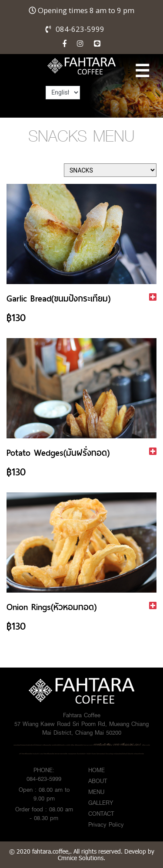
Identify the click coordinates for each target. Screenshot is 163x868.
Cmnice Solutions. (81, 858)
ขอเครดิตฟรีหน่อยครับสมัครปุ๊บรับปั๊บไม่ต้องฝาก (28, 745)
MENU (96, 792)
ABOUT (98, 781)
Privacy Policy (106, 824)
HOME (96, 770)
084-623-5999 (80, 29)
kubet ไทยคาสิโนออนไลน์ (47, 754)
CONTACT (101, 814)
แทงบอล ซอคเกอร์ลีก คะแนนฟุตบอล (65, 754)
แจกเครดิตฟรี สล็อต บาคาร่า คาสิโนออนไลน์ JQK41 (117, 745)
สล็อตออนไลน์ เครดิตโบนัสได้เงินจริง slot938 (57, 745)
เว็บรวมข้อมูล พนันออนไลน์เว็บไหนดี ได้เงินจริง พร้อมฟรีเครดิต (125, 754)
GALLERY (101, 803)
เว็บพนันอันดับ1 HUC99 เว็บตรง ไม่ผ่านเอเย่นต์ (91, 754)
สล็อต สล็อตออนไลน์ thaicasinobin (82, 745)
